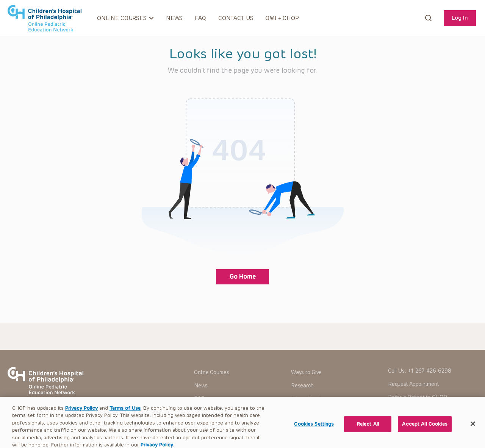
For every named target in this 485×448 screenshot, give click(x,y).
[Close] (473, 431)
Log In (460, 18)
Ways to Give (306, 372)
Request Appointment (413, 384)
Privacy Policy (81, 414)
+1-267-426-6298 (429, 371)
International (306, 399)
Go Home (242, 277)
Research (302, 386)
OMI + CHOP (282, 18)
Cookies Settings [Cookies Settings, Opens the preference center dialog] (314, 431)
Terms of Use (125, 414)
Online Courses (212, 372)
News (174, 18)
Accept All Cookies (425, 431)
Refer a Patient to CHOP (417, 397)
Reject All (368, 431)
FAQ (200, 18)
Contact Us (236, 18)
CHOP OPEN (45, 18)
